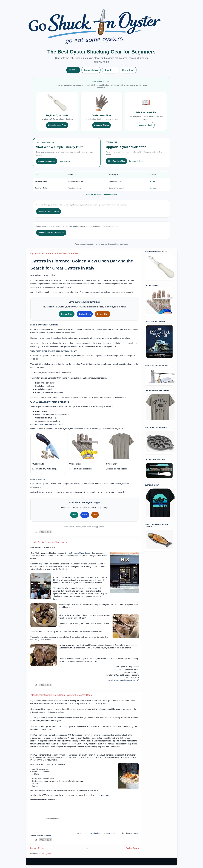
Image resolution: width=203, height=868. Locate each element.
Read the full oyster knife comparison (101, 195)
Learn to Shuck (146, 125)
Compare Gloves (101, 125)
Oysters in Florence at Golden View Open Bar (54, 253)
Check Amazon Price (57, 125)
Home (85, 848)
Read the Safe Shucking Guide (51, 233)
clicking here (108, 795)
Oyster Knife (67, 314)
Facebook (48, 836)
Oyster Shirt (103, 314)
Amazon (154, 181)
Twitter (135, 833)
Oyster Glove (85, 314)
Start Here (73, 70)
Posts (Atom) (46, 854)
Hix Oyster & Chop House (79, 553)
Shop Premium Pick (117, 161)
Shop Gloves (110, 70)
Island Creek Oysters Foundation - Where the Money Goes (61, 695)
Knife (74, 515)
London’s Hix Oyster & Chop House (49, 542)
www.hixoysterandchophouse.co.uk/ (123, 680)
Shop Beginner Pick (47, 161)
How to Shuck (128, 70)
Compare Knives (91, 70)
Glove (85, 515)
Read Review (64, 161)
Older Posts (132, 848)
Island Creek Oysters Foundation (106, 833)
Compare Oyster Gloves (49, 211)
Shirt (95, 515)
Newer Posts (37, 848)
